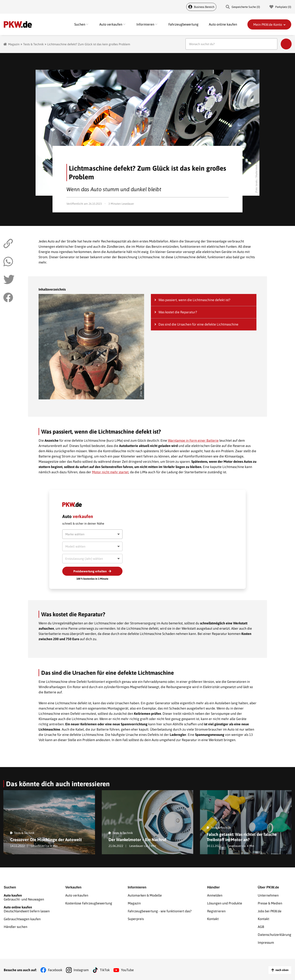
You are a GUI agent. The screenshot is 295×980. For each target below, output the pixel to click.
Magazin (14, 44)
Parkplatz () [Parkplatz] (280, 7)
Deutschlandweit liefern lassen (27, 909)
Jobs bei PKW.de (270, 911)
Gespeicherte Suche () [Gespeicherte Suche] (243, 7)
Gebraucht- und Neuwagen (27, 897)
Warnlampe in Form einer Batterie (193, 440)
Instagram (81, 969)
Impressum (266, 941)
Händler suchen (16, 926)
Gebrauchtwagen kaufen (22, 918)
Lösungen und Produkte (225, 903)
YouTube (127, 969)
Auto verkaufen (77, 895)
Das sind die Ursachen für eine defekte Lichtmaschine (198, 324)
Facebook (55, 969)
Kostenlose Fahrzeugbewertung (89, 903)
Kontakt (213, 918)
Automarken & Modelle (145, 895)
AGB (261, 926)
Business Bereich (201, 7)
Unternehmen (268, 895)
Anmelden (215, 895)
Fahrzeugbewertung (183, 24)
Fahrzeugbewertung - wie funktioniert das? (160, 911)
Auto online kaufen (223, 24)
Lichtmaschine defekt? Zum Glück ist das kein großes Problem (89, 44)
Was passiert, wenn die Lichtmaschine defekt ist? (194, 300)
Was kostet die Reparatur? (178, 312)
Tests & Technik (33, 44)
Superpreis (136, 918)
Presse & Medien (270, 903)
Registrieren (216, 911)
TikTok (105, 969)
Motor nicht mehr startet (110, 472)
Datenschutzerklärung (274, 934)
